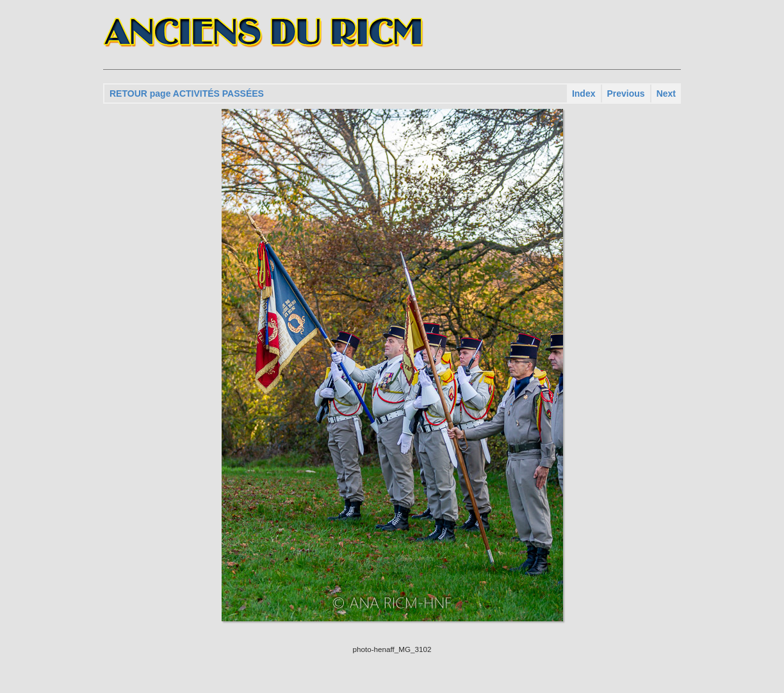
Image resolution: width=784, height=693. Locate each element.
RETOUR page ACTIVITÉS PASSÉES (187, 94)
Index (584, 94)
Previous (626, 94)
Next (666, 94)
